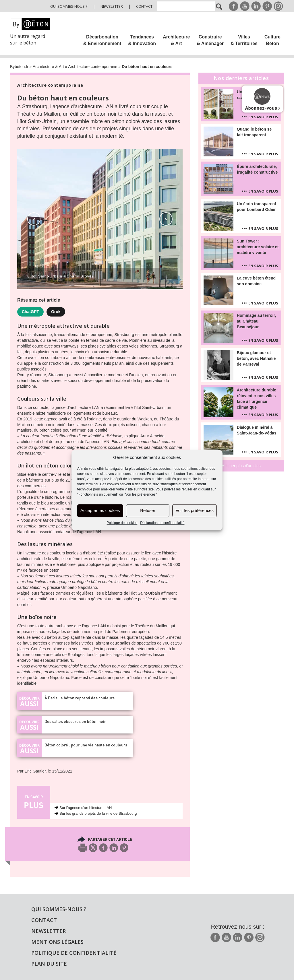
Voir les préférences (195, 511)
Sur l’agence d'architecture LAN (86, 808)
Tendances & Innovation (142, 40)
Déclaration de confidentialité (162, 523)
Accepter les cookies (100, 511)
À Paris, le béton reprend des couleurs (80, 698)
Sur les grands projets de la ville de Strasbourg (98, 813)
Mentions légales (57, 942)
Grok (56, 312)
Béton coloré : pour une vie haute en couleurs (86, 745)
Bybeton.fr (19, 67)
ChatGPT (30, 312)
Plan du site (49, 964)
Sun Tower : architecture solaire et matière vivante (258, 247)
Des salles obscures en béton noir (75, 721)
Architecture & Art (176, 40)
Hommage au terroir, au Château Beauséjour (256, 321)
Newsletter (112, 6)
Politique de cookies (122, 523)
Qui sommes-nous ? (69, 6)
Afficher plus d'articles (241, 466)
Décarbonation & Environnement (102, 40)
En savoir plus (263, 117)
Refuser (148, 511)
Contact (144, 6)
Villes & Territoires (244, 40)
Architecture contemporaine (93, 67)
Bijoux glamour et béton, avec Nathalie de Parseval (256, 358)
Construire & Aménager (210, 40)
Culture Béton (272, 40)
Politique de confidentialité (74, 953)
